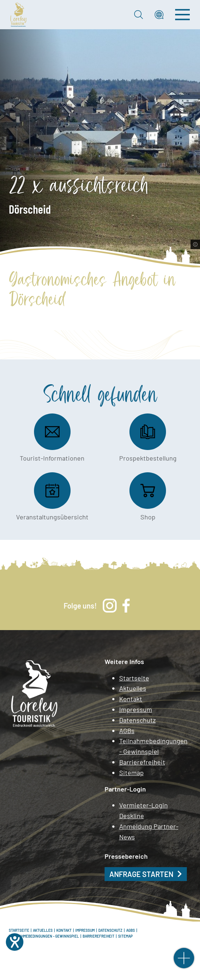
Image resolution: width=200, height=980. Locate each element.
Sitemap (131, 773)
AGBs (127, 731)
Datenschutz (137, 720)
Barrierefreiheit (142, 762)
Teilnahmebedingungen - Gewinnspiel (153, 746)
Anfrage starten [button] (141, 874)
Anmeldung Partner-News (149, 832)
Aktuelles (133, 688)
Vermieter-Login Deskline (144, 810)
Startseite (134, 678)
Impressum (136, 709)
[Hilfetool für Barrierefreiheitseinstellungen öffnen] (15, 942)
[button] (159, 15)
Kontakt (131, 699)
